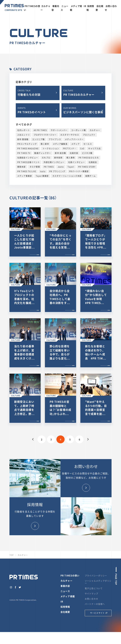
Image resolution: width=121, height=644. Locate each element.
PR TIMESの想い (70, 575)
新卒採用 (58, 158)
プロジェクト (89, 135)
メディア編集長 (60, 144)
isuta (43, 171)
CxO (82, 149)
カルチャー (95, 130)
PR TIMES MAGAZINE (28, 149)
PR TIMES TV (24, 153)
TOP (12, 555)
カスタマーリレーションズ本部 (67, 176)
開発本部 (22, 167)
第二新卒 (45, 144)
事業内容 (65, 586)
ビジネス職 (87, 153)
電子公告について (94, 588)
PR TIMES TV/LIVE (27, 171)
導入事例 (71, 158)
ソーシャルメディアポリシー (98, 582)
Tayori (71, 167)
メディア (76, 144)
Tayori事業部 (42, 176)
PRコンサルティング (27, 144)
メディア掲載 (68, 596)
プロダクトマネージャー (45, 135)
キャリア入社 (94, 149)
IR (85, 6)
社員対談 (74, 153)
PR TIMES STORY (87, 167)
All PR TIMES (40, 130)
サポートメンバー (59, 130)
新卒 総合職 (60, 153)
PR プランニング (57, 171)
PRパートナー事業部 (79, 171)
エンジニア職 (39, 139)
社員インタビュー (76, 162)
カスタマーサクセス (70, 135)
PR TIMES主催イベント (29, 162)
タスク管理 (35, 167)
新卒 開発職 (23, 139)
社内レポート (24, 130)
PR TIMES (49, 167)
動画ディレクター (43, 153)
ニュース (65, 591)
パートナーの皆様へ (95, 604)
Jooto (61, 167)
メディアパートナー (74, 139)
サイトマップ (91, 593)
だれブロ (46, 158)
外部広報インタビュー (54, 162)
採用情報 (65, 607)
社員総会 (93, 162)
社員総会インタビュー (28, 158)
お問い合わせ (91, 599)
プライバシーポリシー (96, 576)
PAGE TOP (116, 579)
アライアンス (55, 139)
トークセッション (51, 149)
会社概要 (65, 612)
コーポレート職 (78, 130)
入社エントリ (24, 135)
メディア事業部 (25, 176)
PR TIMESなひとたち (89, 158)
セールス (88, 144)
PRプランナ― (70, 149)
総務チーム (91, 176)
